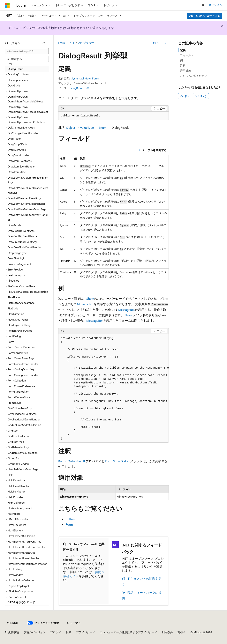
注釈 (183, 66)
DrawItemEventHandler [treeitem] (22, 166)
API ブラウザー (88, 43)
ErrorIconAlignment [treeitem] (19, 264)
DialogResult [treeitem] (16, 69)
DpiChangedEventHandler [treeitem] (23, 133)
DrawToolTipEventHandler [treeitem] (23, 236)
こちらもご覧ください (194, 76)
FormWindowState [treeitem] (19, 397)
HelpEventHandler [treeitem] (19, 486)
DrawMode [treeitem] (14, 225)
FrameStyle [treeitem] (14, 403)
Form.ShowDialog (117, 461)
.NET (72, 43)
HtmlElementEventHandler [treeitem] (23, 558)
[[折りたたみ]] (44, 43)
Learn (62, 43)
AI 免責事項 (12, 632)
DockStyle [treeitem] (14, 85)
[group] (113, 388)
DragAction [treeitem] (15, 139)
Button (70, 519)
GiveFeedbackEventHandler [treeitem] (24, 419)
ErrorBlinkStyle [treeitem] (16, 258)
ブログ (54, 632)
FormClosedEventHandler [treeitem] (23, 364)
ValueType (87, 127)
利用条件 (167, 632)
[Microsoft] (7, 5)
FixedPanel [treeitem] (14, 297)
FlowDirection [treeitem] (16, 314)
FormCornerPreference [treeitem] (21, 386)
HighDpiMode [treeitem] (16, 503)
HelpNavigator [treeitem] (16, 491)
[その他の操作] (165, 43)
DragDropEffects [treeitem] (18, 144)
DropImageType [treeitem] (17, 253)
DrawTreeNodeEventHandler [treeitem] (25, 247)
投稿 (69, 632)
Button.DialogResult (72, 461)
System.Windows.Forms (85, 78)
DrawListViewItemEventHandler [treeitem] (26, 204)
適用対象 (185, 71)
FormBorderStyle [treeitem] (18, 353)
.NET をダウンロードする (205, 16)
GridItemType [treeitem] (16, 442)
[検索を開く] (203, 5)
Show (90, 298)
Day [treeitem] (10, 63)
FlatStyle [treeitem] (13, 308)
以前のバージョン (34, 632)
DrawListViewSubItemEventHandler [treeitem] (28, 217)
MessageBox (85, 304)
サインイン (216, 5)
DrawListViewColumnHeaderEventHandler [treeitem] (28, 190)
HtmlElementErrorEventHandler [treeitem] (26, 547)
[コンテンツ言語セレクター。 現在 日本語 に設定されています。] (13, 623)
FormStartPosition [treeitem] (19, 392)
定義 (183, 50)
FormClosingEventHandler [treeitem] (23, 375)
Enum (103, 127)
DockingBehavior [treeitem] (18, 80)
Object (71, 127)
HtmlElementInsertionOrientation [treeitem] (28, 564)
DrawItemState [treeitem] (17, 172)
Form (69, 524)
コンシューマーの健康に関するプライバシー (127, 632)
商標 (180, 632)
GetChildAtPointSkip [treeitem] (20, 408)
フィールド (187, 55)
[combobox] (27, 51)
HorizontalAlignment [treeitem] (20, 508)
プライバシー (84, 632)
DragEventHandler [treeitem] (19, 155)
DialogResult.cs (78, 88)
